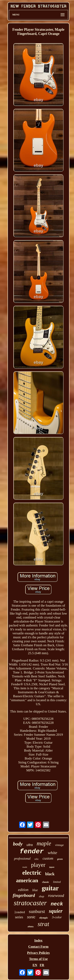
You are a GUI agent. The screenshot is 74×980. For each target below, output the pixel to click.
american (27, 880)
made (25, 867)
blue (35, 890)
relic (37, 859)
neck (57, 904)
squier (56, 911)
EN (35, 965)
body (18, 844)
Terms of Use (38, 959)
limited (57, 882)
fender (32, 852)
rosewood (56, 896)
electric (32, 873)
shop (41, 896)
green (60, 859)
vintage (59, 845)
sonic (31, 917)
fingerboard (24, 895)
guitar (50, 888)
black (50, 874)
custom (48, 858)
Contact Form (38, 947)
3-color (57, 917)
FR (42, 965)
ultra (30, 845)
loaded (20, 912)
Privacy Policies (38, 953)
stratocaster (30, 903)
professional (22, 859)
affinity (31, 927)
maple (44, 843)
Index (38, 940)
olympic (44, 918)
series (19, 917)
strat (44, 924)
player (38, 865)
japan (52, 867)
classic (45, 882)
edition (23, 890)
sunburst (37, 911)
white (52, 853)
